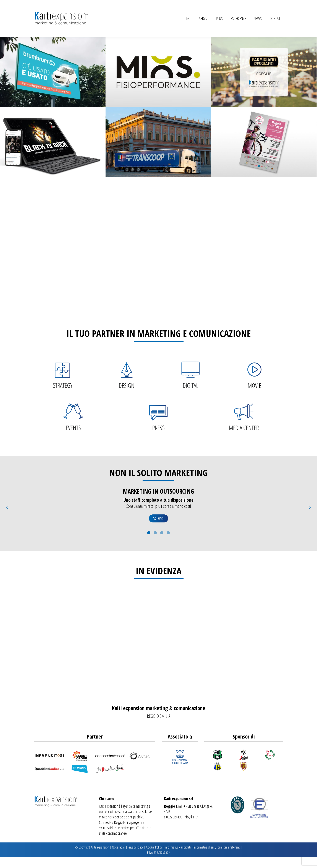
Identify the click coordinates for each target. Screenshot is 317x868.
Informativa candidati (178, 858)
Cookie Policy (154, 858)
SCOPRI (158, 529)
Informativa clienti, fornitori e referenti (217, 858)
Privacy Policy (136, 858)
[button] (7, 518)
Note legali (119, 858)
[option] (158, 519)
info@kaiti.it (191, 828)
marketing (142, 817)
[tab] (149, 543)
